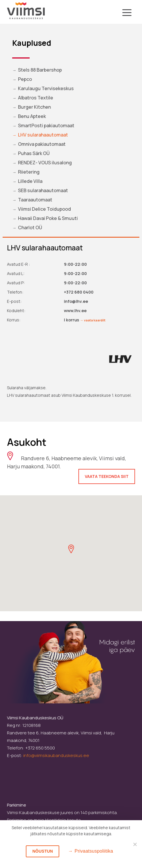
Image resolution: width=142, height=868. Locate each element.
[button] (71, 549)
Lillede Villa (30, 181)
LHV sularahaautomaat (43, 135)
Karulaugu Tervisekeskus (46, 88)
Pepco (25, 79)
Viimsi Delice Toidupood (44, 209)
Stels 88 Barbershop (40, 70)
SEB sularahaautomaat (43, 190)
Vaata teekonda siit (107, 476)
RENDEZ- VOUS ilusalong (45, 163)
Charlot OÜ (30, 228)
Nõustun (43, 851)
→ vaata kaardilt (92, 320)
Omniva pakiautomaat (42, 144)
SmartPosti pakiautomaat (46, 125)
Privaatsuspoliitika (94, 851)
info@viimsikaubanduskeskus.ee (56, 755)
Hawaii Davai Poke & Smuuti (48, 218)
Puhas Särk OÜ (34, 153)
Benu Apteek (32, 116)
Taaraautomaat (35, 200)
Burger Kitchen (34, 107)
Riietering (29, 172)
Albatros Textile (36, 98)
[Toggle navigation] (127, 14)
